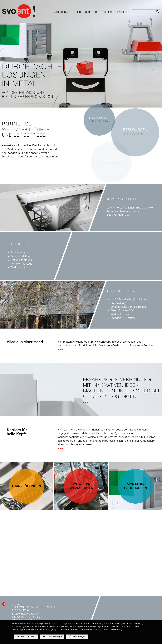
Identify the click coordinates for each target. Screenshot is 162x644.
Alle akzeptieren (24, 636)
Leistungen (83, 12)
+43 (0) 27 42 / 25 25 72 (27, 617)
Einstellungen (76, 637)
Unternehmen (103, 12)
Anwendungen (62, 12)
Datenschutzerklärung (112, 630)
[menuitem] (62, 12)
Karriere (123, 12)
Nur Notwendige (51, 637)
